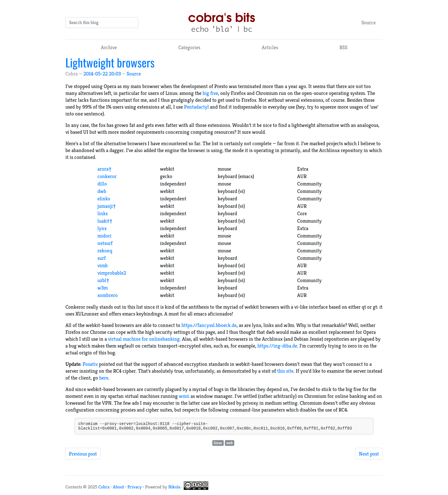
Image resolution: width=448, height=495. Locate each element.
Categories (189, 47)
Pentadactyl (196, 107)
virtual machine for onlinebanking (144, 339)
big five (210, 93)
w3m (103, 288)
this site (285, 371)
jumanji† (107, 206)
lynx (102, 228)
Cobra (104, 489)
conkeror (107, 176)
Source (369, 22)
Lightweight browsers (110, 62)
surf (102, 258)
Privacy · (136, 489)
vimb (103, 265)
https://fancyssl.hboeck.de (209, 325)
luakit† (105, 221)
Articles (270, 47)
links (103, 213)
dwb (102, 191)
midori (104, 236)
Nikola (174, 489)
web (230, 445)
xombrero (108, 295)
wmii (184, 396)
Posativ (90, 364)
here (104, 378)
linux (218, 445)
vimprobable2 (112, 273)
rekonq (105, 251)
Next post (369, 455)
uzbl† (103, 280)
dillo (102, 184)
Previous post (83, 455)
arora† (105, 169)
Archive (109, 47)
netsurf (105, 243)
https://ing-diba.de (277, 346)
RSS (343, 47)
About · (120, 489)
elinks (104, 198)
